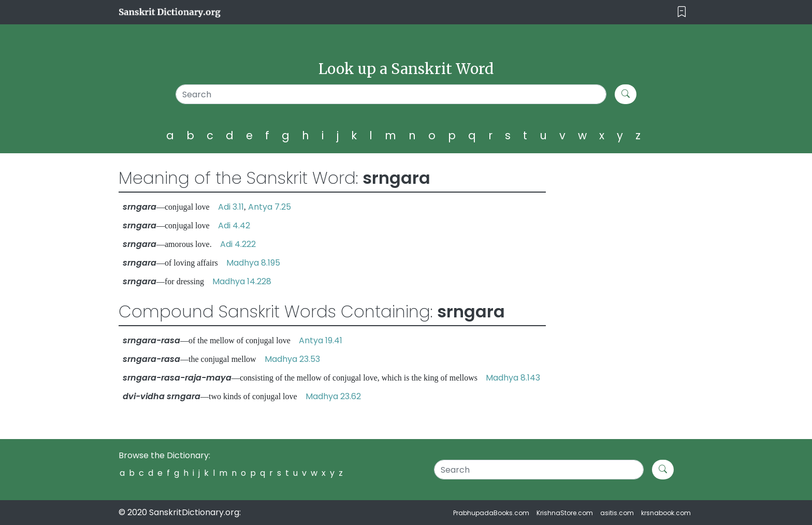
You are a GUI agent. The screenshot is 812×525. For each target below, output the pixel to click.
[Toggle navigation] (682, 12)
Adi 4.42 (234, 225)
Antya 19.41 (321, 340)
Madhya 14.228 (242, 281)
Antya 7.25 (270, 207)
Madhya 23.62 (333, 396)
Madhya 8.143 (513, 378)
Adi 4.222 (238, 244)
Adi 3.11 (231, 207)
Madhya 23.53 (292, 359)
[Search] (391, 94)
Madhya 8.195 (253, 263)
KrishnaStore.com (565, 513)
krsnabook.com (666, 513)
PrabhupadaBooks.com (491, 513)
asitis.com (617, 513)
